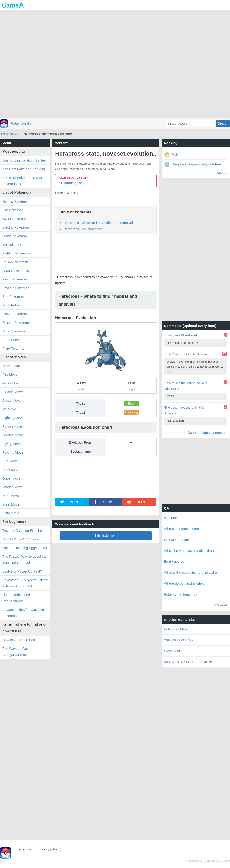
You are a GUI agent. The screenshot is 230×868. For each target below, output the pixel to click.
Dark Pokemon (14, 331)
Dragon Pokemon (16, 322)
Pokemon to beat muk (181, 594)
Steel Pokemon (14, 340)
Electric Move (13, 392)
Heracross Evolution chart (83, 229)
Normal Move (12, 366)
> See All (220, 173)
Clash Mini (172, 651)
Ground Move (13, 435)
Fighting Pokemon (16, 253)
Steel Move (11, 504)
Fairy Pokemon (14, 348)
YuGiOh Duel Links (178, 640)
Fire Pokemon (13, 210)
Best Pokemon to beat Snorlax (186, 354)
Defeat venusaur (176, 540)
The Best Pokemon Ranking (24, 169)
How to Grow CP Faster (20, 539)
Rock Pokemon (14, 305)
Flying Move (11, 444)
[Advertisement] (115, 64)
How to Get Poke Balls (19, 640)
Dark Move (11, 496)
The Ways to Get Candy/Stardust (15, 652)
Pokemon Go (21, 123)
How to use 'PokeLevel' (181, 335)
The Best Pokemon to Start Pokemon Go (23, 181)
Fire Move (10, 374)
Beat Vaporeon (175, 561)
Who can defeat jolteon (181, 529)
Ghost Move (11, 478)
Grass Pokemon (15, 236)
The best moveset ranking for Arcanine (185, 410)
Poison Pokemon (15, 262)
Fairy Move (11, 513)
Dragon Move (13, 487)
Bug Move (10, 461)
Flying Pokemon (15, 279)
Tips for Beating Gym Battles (24, 160)
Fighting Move (13, 418)
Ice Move (9, 409)
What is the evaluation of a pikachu (190, 572)
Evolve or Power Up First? (22, 571)
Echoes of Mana (176, 629)
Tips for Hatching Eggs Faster (25, 548)
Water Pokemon (14, 219)
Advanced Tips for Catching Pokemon (23, 613)
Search (223, 123)
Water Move (11, 383)
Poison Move (12, 426)
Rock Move (11, 470)
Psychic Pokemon (16, 288)
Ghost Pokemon (15, 314)
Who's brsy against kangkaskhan (189, 551)
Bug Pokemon (13, 297)
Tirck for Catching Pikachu (22, 530)
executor (171, 518)
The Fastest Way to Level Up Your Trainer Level (24, 560)
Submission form (106, 535)
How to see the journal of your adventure (186, 386)
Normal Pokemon (15, 201)
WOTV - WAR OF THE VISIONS (189, 662)
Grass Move (11, 400)
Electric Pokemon (16, 227)
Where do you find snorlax (184, 583)
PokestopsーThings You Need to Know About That (25, 583)
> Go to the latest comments (206, 433)
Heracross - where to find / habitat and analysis (99, 223)
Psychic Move (13, 452)
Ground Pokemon (16, 271)
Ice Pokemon (12, 245)
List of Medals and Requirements (16, 598)
